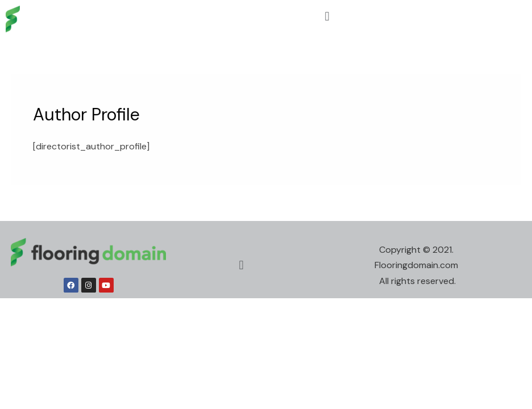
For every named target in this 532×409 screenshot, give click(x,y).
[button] (327, 16)
